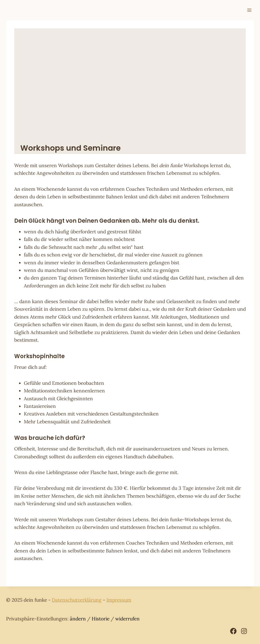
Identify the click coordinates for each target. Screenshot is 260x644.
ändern (78, 619)
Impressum (119, 600)
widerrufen (127, 619)
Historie (101, 619)
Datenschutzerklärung (77, 600)
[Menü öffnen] (249, 10)
